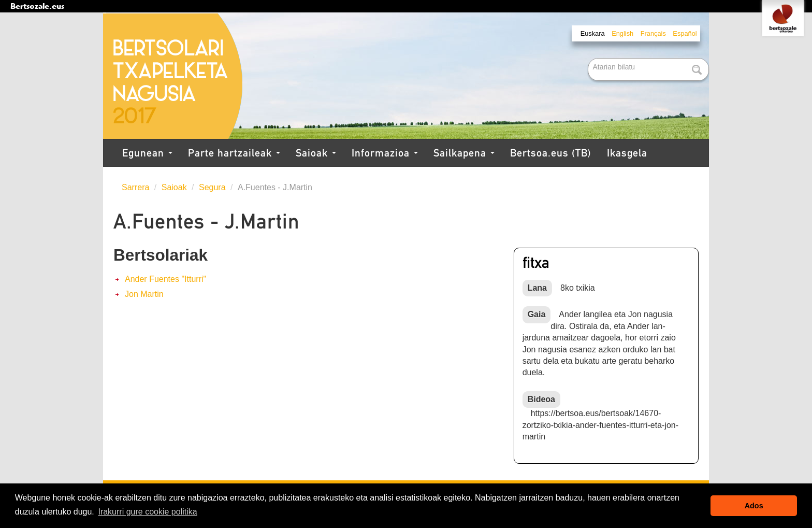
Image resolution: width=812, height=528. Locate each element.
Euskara (593, 33)
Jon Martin (144, 294)
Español (685, 33)
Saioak (316, 153)
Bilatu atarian (589, 59)
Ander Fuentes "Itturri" (165, 279)
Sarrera (135, 187)
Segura (212, 187)
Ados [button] (754, 506)
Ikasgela (627, 153)
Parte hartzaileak (234, 153)
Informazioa (385, 153)
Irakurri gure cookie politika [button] (147, 512)
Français (653, 33)
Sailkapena (464, 153)
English (622, 33)
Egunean (147, 153)
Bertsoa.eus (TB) (551, 153)
